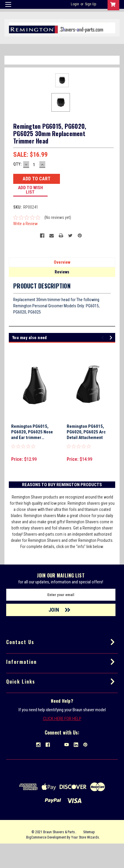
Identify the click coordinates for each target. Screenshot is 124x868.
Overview (62, 286)
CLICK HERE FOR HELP (62, 743)
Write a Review (25, 248)
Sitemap (89, 856)
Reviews (62, 296)
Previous (104, 362)
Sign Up (91, 4)
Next (112, 362)
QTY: (17, 188)
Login (75, 4)
